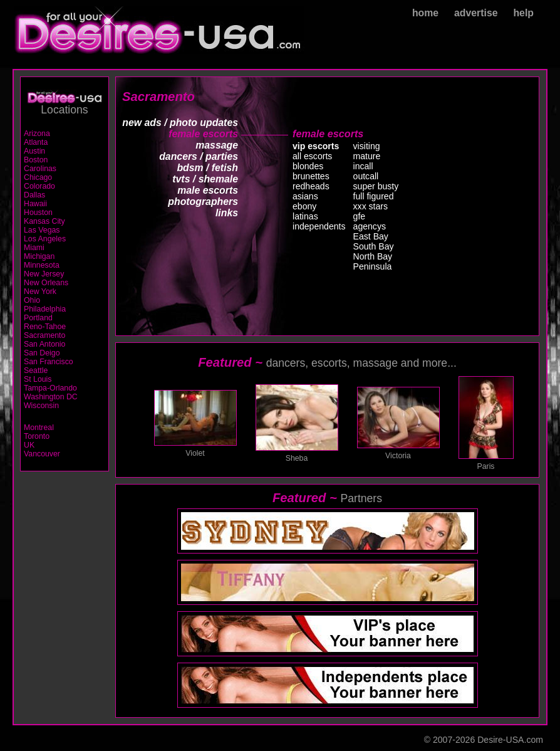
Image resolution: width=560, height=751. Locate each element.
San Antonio (44, 344)
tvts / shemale (205, 179)
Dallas (34, 195)
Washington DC (51, 397)
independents (319, 226)
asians (305, 196)
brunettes (311, 176)
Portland (38, 318)
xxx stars (371, 206)
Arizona (37, 134)
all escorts (312, 156)
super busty (376, 186)
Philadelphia (45, 309)
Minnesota (42, 265)
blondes (308, 166)
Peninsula (373, 266)
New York (40, 291)
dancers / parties (199, 156)
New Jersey (44, 274)
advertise (476, 13)
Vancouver (42, 454)
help (523, 13)
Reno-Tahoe (45, 327)
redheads (311, 186)
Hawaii (35, 204)
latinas (305, 216)
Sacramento (44, 335)
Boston (36, 160)
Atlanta (36, 142)
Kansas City (44, 221)
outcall (366, 176)
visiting (367, 146)
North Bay (373, 256)
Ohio (32, 300)
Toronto (37, 436)
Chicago (38, 177)
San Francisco (49, 362)
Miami (34, 248)
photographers (203, 202)
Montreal (39, 428)
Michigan (39, 256)
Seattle (36, 370)
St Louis (38, 379)
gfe (360, 216)
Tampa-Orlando (50, 388)
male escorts (208, 190)
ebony (304, 206)
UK (29, 445)
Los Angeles (45, 239)
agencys (370, 226)
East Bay (371, 236)
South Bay (374, 246)
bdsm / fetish (207, 168)
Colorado (39, 186)
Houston (38, 213)
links (227, 213)
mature (367, 156)
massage (217, 145)
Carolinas (40, 169)
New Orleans (46, 283)
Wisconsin (41, 406)
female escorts (203, 134)
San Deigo (42, 353)
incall (363, 166)
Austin (34, 151)
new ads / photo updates (180, 123)
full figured (374, 196)
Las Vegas (42, 230)
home (425, 13)
